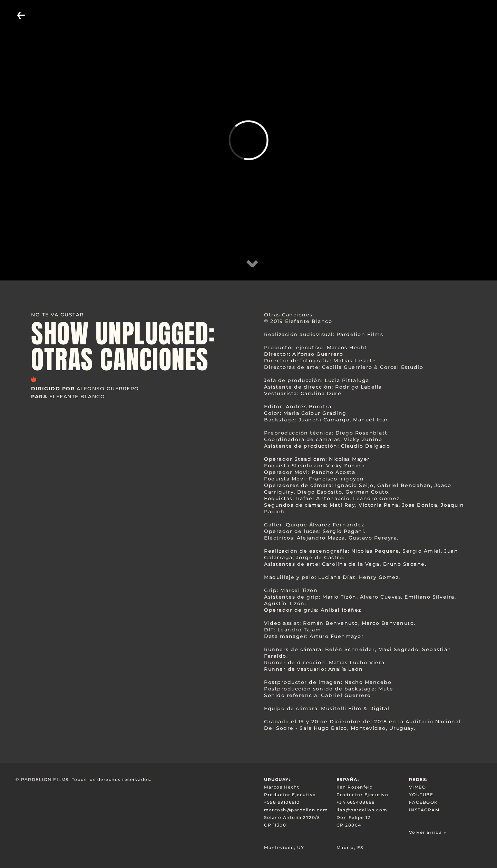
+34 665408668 (356, 802)
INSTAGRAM (424, 810)
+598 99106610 (282, 802)
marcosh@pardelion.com (296, 810)
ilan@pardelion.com (362, 810)
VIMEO (418, 787)
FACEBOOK (423, 802)
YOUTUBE (421, 795)
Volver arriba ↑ (428, 832)
